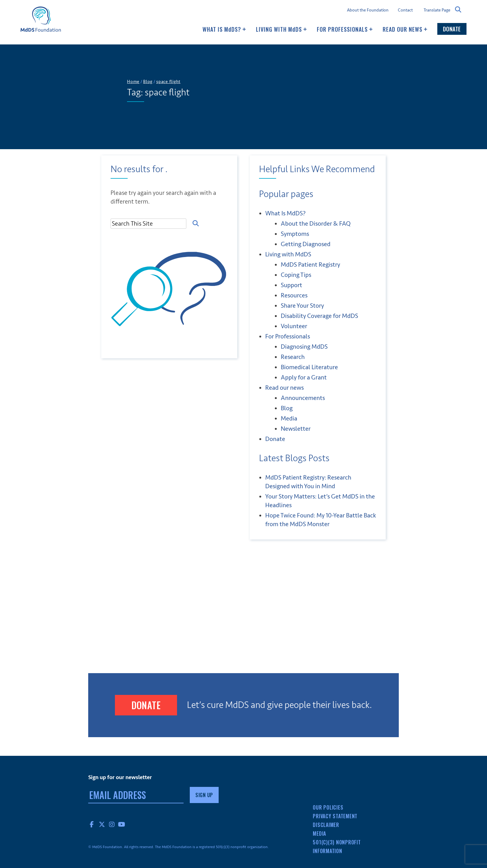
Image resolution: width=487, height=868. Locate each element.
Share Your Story (302, 306)
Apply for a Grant (304, 377)
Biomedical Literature (309, 367)
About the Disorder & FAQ (316, 224)
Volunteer (294, 326)
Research (293, 357)
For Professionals (345, 29)
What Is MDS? (224, 29)
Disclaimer (326, 825)
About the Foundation (368, 10)
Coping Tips (296, 275)
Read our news (405, 29)
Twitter (102, 824)
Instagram (112, 824)
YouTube (122, 824)
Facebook (92, 824)
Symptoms (295, 234)
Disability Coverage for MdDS (319, 316)
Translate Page (437, 10)
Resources (294, 295)
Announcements (303, 398)
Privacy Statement (335, 816)
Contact (405, 10)
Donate (452, 29)
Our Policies (328, 807)
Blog (287, 408)
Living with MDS (281, 29)
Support (291, 285)
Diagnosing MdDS (304, 347)
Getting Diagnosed (306, 244)
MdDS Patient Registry (310, 265)
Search (458, 10)
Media (289, 418)
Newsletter (296, 429)
